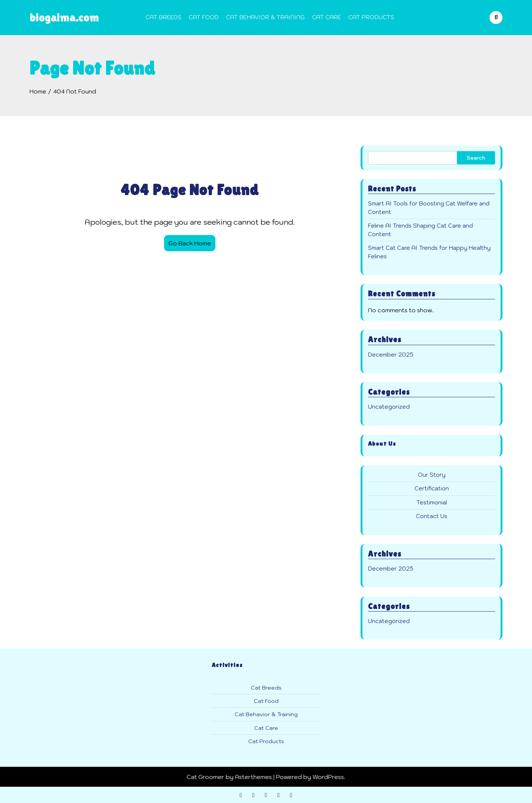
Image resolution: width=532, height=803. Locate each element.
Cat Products (371, 17)
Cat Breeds (163, 17)
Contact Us (432, 516)
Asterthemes (253, 777)
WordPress (328, 777)
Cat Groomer (205, 777)
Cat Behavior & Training (265, 17)
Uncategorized (389, 407)
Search (476, 158)
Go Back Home (190, 243)
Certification (432, 488)
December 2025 (391, 355)
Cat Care (327, 17)
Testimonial (432, 502)
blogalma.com (64, 17)
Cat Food (204, 17)
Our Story (432, 475)
